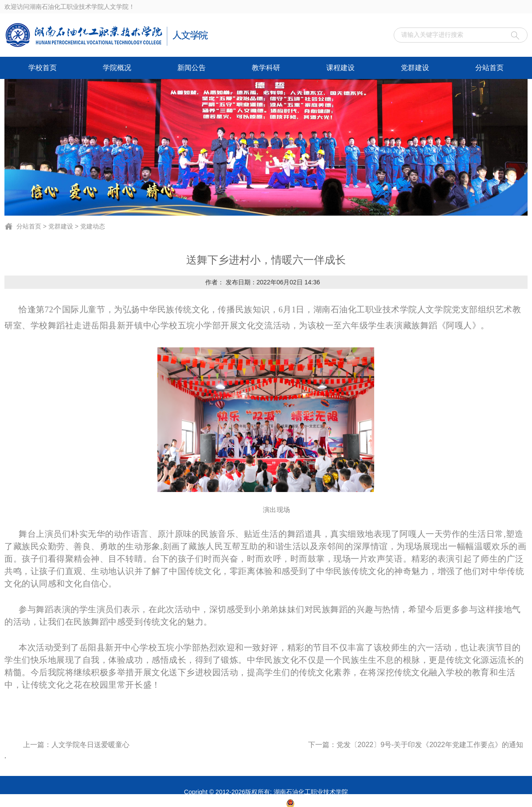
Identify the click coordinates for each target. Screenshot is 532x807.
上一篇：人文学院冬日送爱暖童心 (76, 745)
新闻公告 (192, 68)
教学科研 (266, 68)
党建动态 (93, 226)
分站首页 (489, 68)
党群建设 (415, 68)
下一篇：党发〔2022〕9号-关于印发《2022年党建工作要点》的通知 (416, 745)
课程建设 (340, 68)
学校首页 (43, 68)
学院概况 (117, 68)
